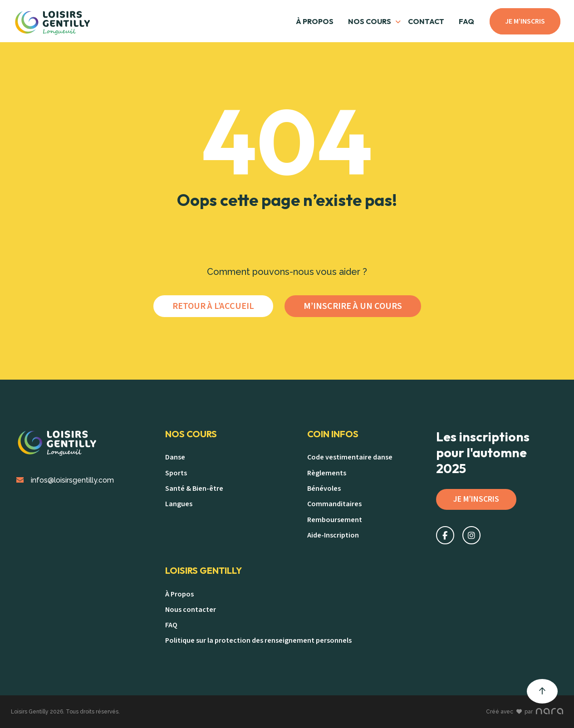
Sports (176, 473)
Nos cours (370, 21)
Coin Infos (333, 434)
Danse (175, 457)
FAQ (466, 21)
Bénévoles (324, 489)
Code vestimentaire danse (350, 457)
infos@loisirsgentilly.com (65, 480)
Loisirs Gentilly (204, 571)
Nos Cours (191, 434)
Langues (179, 504)
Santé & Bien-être (194, 489)
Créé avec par (525, 712)
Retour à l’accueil (213, 306)
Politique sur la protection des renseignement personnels (258, 640)
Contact (426, 21)
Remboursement (335, 520)
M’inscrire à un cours (353, 306)
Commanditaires (334, 504)
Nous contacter (191, 610)
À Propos (315, 21)
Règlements (327, 473)
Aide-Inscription (333, 535)
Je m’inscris (525, 21)
